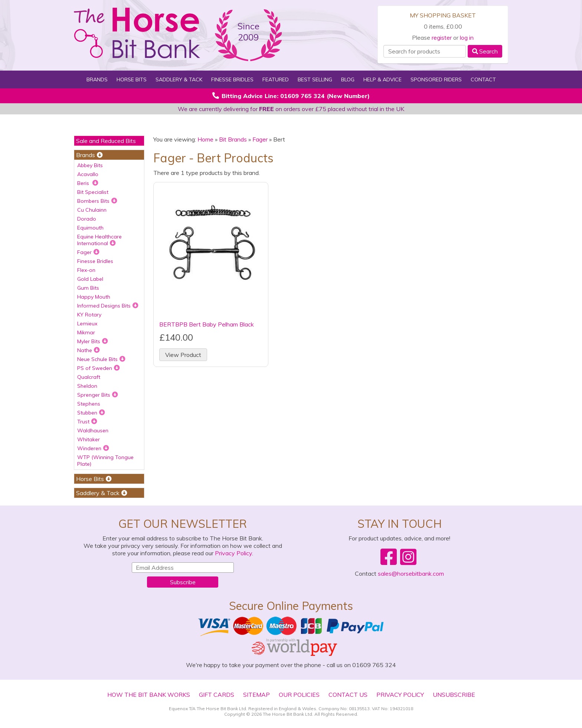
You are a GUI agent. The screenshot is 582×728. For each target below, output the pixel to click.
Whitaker (89, 439)
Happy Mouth (94, 297)
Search (485, 51)
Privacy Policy (233, 553)
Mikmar (86, 332)
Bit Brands (233, 139)
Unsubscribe (454, 695)
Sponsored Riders (436, 79)
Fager (88, 252)
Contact (483, 79)
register (442, 38)
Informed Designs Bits (108, 306)
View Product (183, 355)
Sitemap (256, 695)
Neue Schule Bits (101, 359)
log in (467, 38)
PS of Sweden (99, 368)
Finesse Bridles (232, 79)
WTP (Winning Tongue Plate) (105, 461)
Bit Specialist (93, 192)
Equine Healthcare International (99, 240)
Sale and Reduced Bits (106, 141)
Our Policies (299, 695)
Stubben (91, 413)
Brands (97, 79)
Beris (88, 183)
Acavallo (88, 174)
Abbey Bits (90, 165)
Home (205, 139)
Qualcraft (89, 377)
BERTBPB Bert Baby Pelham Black (207, 324)
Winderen (93, 448)
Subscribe (183, 582)
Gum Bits (88, 288)
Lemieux (87, 324)
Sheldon (87, 386)
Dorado (87, 219)
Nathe (89, 350)
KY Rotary (89, 315)
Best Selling (315, 79)
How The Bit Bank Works (149, 695)
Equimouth (90, 228)
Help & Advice (382, 79)
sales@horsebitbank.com (411, 573)
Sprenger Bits (98, 395)
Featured (276, 79)
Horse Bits (132, 79)
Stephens (89, 404)
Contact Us (348, 695)
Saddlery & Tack (179, 79)
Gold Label (90, 279)
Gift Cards (217, 695)
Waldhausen (93, 430)
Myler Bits (93, 341)
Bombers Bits (97, 201)
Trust (87, 422)
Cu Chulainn (92, 210)
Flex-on (86, 270)
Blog (348, 79)
